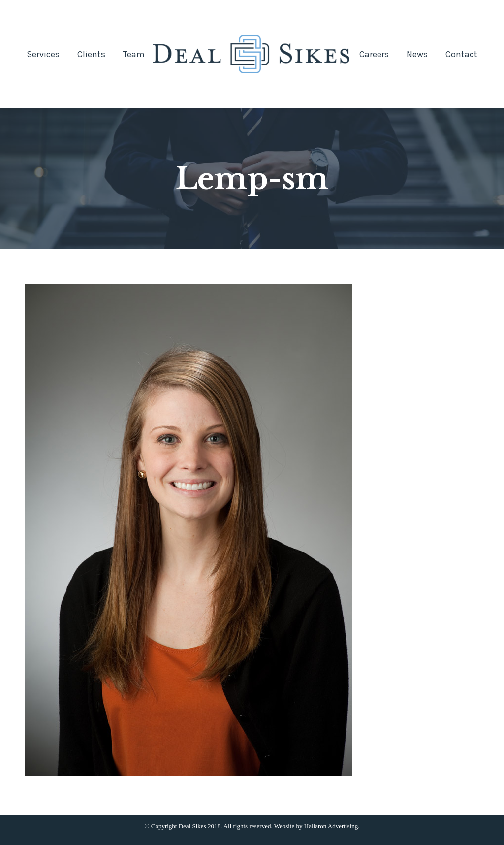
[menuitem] (43, 54)
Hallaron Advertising (331, 826)
